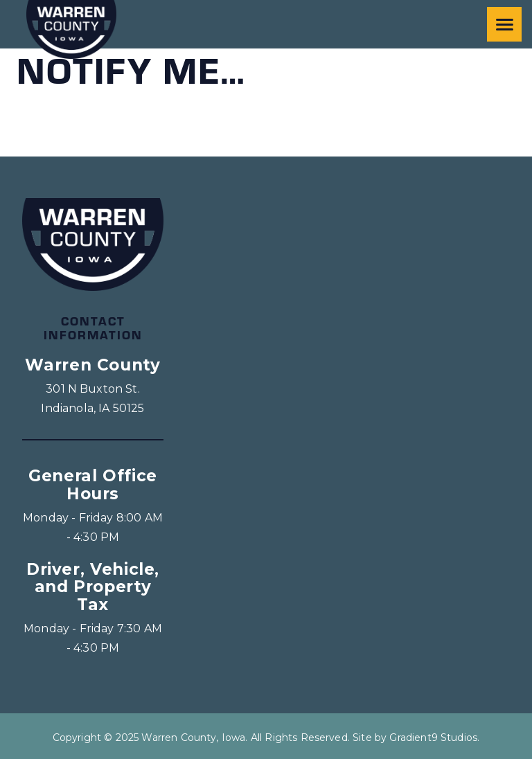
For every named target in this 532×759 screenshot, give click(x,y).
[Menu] (504, 24)
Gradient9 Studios (433, 738)
